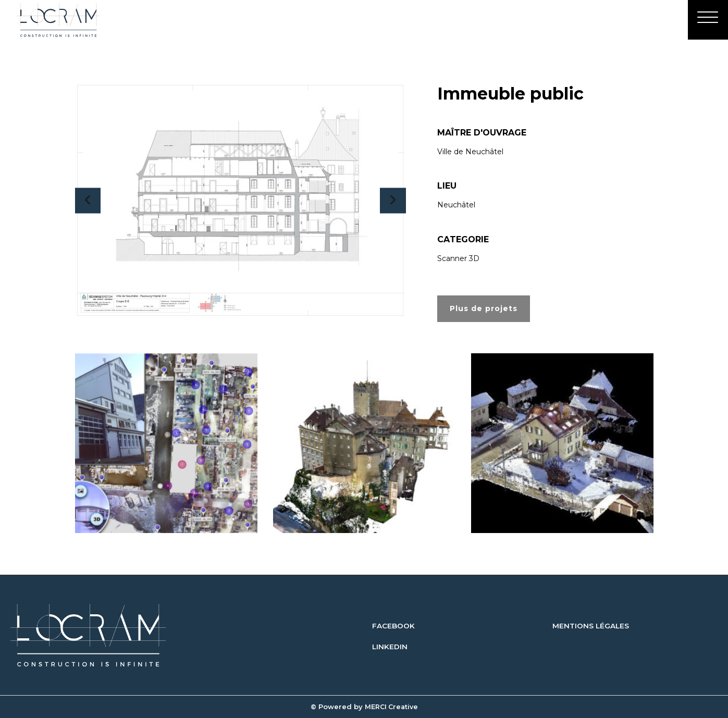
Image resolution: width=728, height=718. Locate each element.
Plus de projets (484, 308)
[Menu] (707, 21)
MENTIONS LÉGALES (591, 626)
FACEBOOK (393, 626)
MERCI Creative (391, 707)
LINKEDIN (390, 647)
